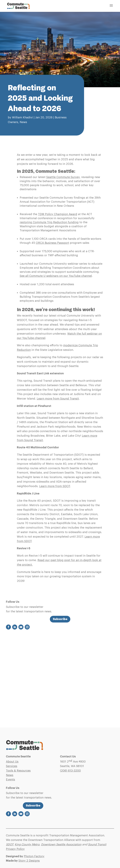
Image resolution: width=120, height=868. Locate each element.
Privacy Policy (15, 849)
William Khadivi (22, 117)
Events (10, 780)
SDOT (10, 844)
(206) (70, 771)
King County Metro (27, 844)
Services (12, 766)
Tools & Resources (18, 771)
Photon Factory (34, 856)
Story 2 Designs (29, 861)
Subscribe (60, 619)
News (23, 122)
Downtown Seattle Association (61, 844)
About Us (12, 762)
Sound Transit (97, 844)
